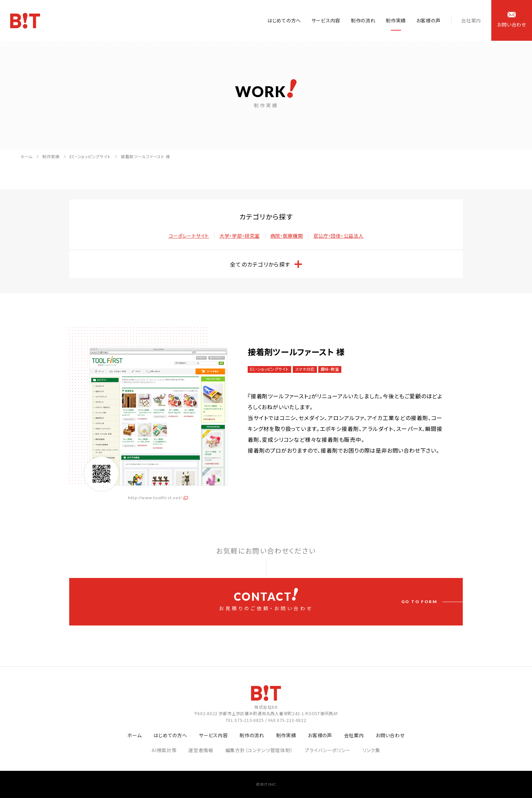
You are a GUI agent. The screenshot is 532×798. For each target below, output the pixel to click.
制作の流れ (363, 20)
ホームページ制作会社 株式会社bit (25, 21)
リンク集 (371, 750)
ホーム (26, 156)
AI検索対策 (164, 750)
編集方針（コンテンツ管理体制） (259, 750)
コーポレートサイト (189, 236)
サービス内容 (326, 20)
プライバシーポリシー (328, 750)
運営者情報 (201, 750)
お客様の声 (429, 20)
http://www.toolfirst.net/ (155, 498)
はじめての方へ (284, 20)
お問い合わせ (390, 735)
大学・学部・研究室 (240, 236)
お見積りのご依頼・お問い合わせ (266, 600)
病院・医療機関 (287, 236)
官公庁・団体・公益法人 (339, 236)
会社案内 (471, 20)
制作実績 (396, 20)
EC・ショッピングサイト (90, 156)
